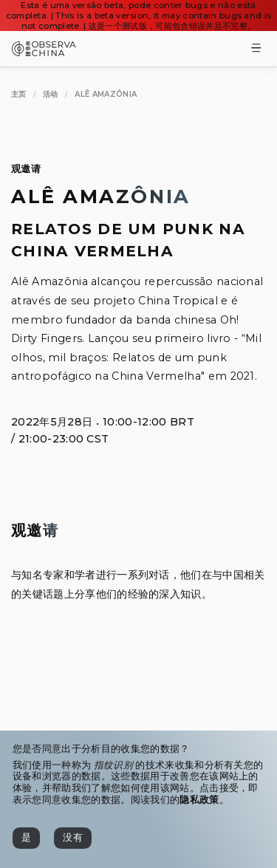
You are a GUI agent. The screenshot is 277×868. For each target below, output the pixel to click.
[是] (26, 838)
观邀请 (26, 169)
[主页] (19, 94)
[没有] (73, 838)
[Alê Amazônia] (106, 94)
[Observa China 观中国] (44, 52)
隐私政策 (199, 800)
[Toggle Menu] (256, 49)
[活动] (51, 94)
